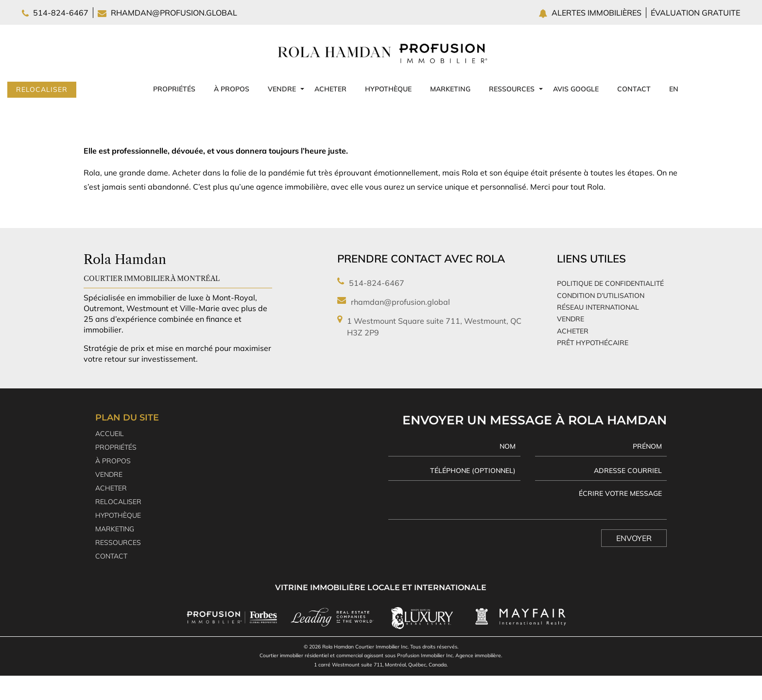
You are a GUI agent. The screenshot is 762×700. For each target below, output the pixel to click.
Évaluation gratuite (695, 13)
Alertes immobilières (597, 13)
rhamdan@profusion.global (174, 13)
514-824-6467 (61, 13)
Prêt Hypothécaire (593, 343)
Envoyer (634, 538)
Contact (634, 89)
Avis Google (576, 89)
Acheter (330, 89)
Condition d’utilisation (601, 296)
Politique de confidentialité (610, 283)
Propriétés (174, 89)
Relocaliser (42, 89)
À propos (232, 89)
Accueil (110, 434)
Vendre (282, 89)
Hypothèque (388, 89)
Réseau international (598, 307)
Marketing (450, 89)
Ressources (512, 89)
